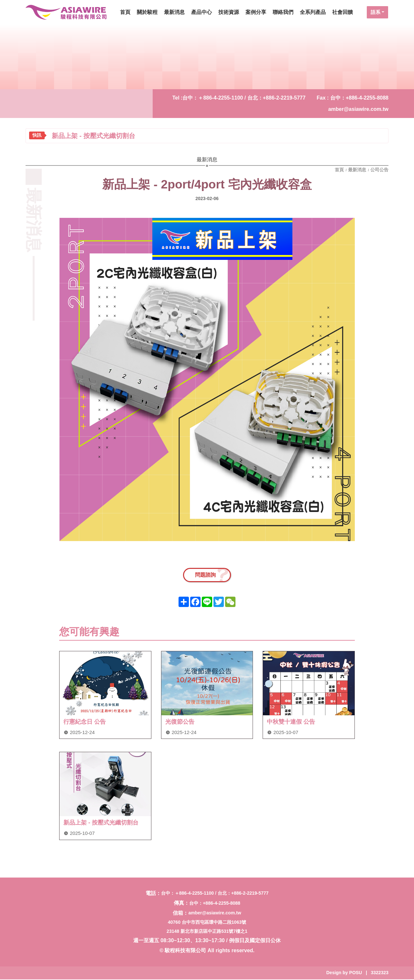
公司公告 (379, 170)
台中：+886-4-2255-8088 (215, 904)
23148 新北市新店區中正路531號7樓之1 (207, 932)
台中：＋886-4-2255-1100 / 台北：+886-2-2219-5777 (244, 98)
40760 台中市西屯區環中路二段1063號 (207, 923)
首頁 (340, 170)
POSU (356, 973)
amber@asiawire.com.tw (358, 109)
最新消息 (357, 170)
